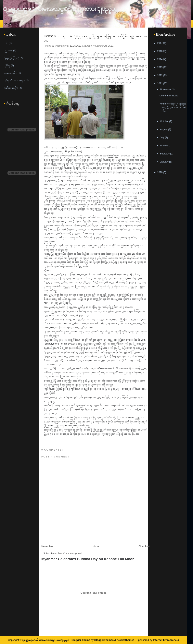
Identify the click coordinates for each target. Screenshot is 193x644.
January (165, 162)
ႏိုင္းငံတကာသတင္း (14, 80)
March (164, 146)
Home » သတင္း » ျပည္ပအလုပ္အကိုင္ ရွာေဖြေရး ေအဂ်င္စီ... (173, 107)
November (166, 90)
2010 (160, 172)
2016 (160, 51)
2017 (160, 43)
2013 (160, 67)
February (165, 154)
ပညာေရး (8, 51)
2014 (160, 59)
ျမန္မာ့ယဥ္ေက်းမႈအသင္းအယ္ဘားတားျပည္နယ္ (60, 8)
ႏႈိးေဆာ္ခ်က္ (11, 88)
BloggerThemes (104, 640)
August (164, 129)
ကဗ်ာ (6, 43)
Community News (169, 96)
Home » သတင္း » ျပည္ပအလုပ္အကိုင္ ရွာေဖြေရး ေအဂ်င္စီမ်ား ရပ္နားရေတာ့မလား (95, 38)
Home (7, 24)
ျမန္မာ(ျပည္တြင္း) (12, 58)
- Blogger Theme (80, 640)
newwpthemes (126, 640)
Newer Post (47, 546)
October (165, 121)
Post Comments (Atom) (70, 553)
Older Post (144, 546)
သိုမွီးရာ (7, 66)
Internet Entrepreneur (166, 640)
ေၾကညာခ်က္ (11, 73)
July (163, 138)
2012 (160, 75)
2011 (160, 83)
